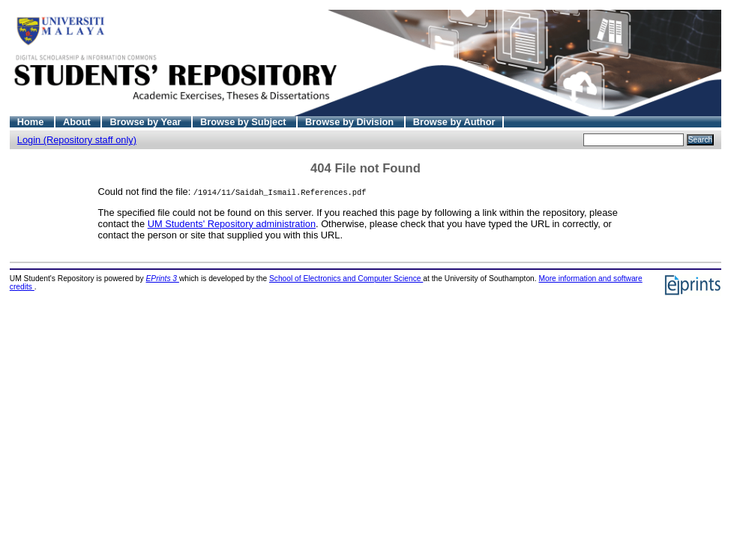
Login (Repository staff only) (77, 140)
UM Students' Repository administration (232, 224)
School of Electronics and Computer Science (346, 279)
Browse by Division (351, 122)
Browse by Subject (244, 122)
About (78, 122)
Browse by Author (454, 122)
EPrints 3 (163, 279)
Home (32, 122)
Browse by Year (147, 122)
